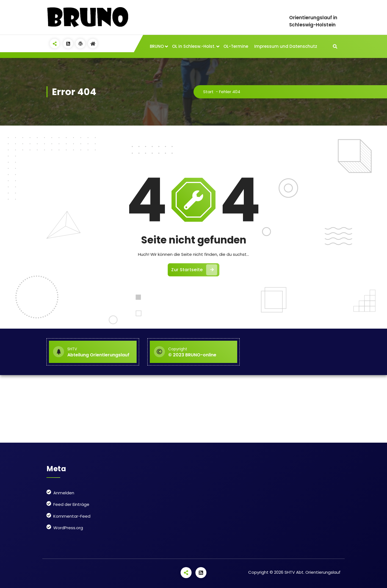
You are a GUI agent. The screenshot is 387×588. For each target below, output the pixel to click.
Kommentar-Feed (72, 516)
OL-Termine (236, 46)
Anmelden (64, 493)
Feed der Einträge (71, 504)
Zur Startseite (194, 270)
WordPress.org (68, 528)
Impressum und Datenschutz (286, 46)
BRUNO (157, 46)
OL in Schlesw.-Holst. (194, 46)
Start (208, 92)
